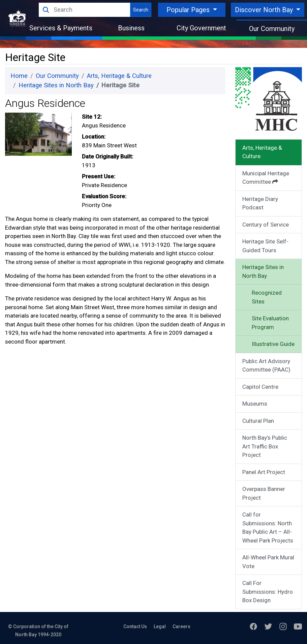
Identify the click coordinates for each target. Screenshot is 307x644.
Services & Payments (61, 28)
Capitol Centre (260, 387)
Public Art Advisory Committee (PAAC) (266, 365)
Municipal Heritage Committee (266, 178)
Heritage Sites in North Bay (56, 85)
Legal (160, 626)
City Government (201, 28)
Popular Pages (189, 10)
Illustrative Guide (273, 344)
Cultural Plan (258, 421)
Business (131, 28)
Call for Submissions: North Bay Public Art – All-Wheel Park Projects (268, 528)
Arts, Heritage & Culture (119, 76)
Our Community (272, 29)
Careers (181, 626)
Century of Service (266, 225)
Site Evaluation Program (270, 323)
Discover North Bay (265, 10)
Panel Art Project (264, 472)
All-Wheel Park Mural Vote (268, 562)
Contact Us (135, 626)
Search (141, 10)
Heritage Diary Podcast (260, 203)
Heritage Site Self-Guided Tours (265, 246)
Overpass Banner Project (264, 493)
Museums (255, 404)
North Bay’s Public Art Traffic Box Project (265, 446)
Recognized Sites (267, 297)
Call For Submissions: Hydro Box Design (268, 592)
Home (19, 76)
